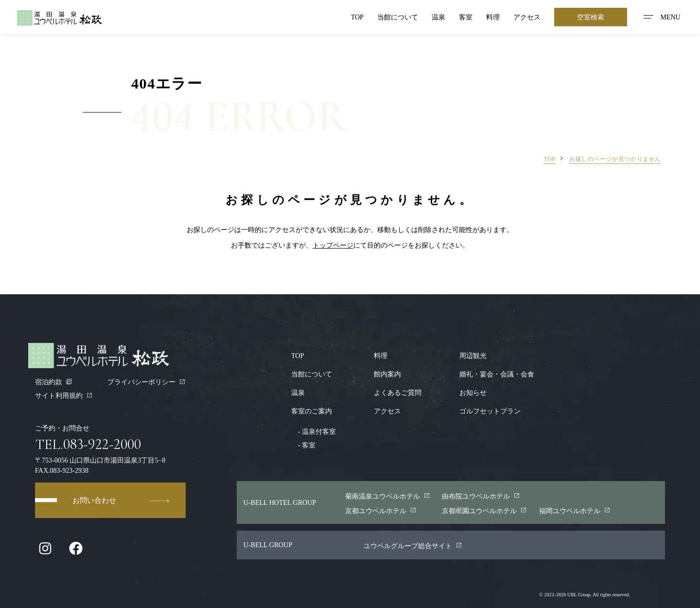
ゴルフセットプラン (490, 411)
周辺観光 (473, 356)
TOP (357, 17)
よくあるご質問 (398, 393)
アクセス (527, 17)
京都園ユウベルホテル (484, 511)
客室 (466, 17)
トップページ (333, 245)
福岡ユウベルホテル (575, 511)
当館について (398, 17)
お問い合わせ (122, 500)
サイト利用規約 (64, 395)
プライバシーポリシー (147, 382)
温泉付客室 (314, 431)
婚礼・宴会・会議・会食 (497, 374)
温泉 (438, 17)
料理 (493, 17)
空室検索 (591, 17)
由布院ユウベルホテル (481, 496)
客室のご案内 (312, 411)
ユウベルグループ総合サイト (413, 546)
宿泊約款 (54, 382)
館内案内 (387, 374)
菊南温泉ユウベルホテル (388, 496)
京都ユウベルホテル (381, 511)
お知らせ (473, 393)
